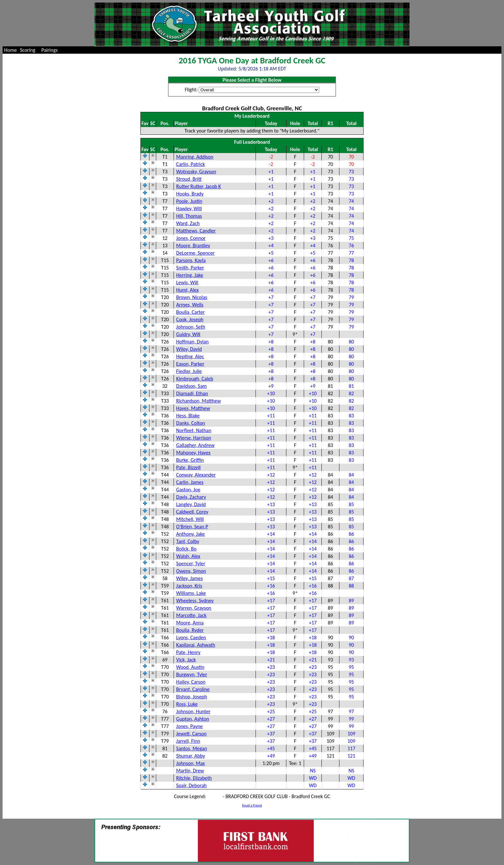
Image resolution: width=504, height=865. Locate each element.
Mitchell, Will (190, 519)
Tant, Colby (188, 541)
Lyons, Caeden (191, 637)
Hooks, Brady (190, 194)
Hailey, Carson (191, 682)
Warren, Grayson (194, 608)
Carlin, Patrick (190, 164)
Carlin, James (190, 482)
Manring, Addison (195, 157)
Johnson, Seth (191, 327)
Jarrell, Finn (188, 741)
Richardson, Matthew (198, 401)
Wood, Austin (190, 667)
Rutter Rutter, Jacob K (198, 186)
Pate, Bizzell (188, 467)
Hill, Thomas (189, 216)
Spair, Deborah (191, 785)
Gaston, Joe (188, 490)
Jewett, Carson (191, 734)
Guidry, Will (188, 334)
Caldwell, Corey (192, 512)
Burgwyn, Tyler (192, 674)
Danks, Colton (191, 423)
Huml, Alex (187, 290)
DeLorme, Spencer (195, 253)
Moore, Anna (190, 623)
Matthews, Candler (196, 231)
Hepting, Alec (190, 356)
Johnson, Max (190, 763)
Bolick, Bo (186, 549)
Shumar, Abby (191, 756)
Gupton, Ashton (193, 719)
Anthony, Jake (190, 534)
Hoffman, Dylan (192, 342)
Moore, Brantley (193, 246)
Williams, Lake (191, 593)
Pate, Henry (188, 652)
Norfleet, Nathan (194, 430)
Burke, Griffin (190, 460)
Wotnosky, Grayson (196, 172)
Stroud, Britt (189, 179)
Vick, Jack (186, 660)
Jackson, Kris (189, 586)
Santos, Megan (192, 748)
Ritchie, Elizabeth (194, 778)
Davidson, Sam (191, 386)
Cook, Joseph (190, 319)
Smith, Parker (190, 268)
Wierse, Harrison (194, 438)
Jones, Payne (189, 726)
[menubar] (32, 50)
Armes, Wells (190, 305)
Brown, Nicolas (192, 297)
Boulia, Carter (190, 312)
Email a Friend (252, 805)
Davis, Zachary (191, 497)
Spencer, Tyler (191, 564)
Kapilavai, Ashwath (196, 645)
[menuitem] (10, 50)
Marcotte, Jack (191, 615)
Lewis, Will (187, 282)
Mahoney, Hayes (193, 453)
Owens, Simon (191, 571)
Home (10, 50)
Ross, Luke (187, 704)
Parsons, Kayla (191, 260)
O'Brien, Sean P (192, 527)
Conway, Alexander (196, 475)
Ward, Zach (188, 223)
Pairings (50, 50)
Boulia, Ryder (190, 630)
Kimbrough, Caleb (195, 379)
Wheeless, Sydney (195, 601)
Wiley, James (189, 578)
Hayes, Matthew (193, 408)
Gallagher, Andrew (195, 445)
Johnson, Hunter (193, 711)
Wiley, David (189, 349)
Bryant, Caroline (193, 689)
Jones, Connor (191, 238)
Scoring (28, 50)
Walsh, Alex (188, 556)
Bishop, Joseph (192, 697)
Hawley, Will (189, 209)
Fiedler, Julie (189, 371)
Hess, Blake (188, 416)
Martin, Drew (190, 771)
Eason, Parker (190, 364)
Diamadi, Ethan (192, 393)
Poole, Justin (189, 201)
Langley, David (191, 504)
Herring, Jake (190, 275)
